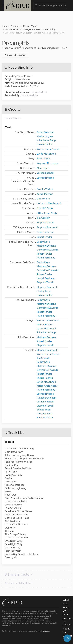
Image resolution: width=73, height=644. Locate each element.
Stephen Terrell (45, 209)
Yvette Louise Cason (48, 135)
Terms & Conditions (46, 633)
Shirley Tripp (44, 277)
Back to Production (15, 41)
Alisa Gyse (43, 155)
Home (5, 13)
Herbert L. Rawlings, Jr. (49, 190)
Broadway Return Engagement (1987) (24, 16)
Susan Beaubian (45, 119)
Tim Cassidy (43, 204)
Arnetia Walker (45, 175)
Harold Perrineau (46, 244)
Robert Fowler (45, 223)
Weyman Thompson (48, 150)
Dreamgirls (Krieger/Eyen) (24, 13)
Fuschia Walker (45, 195)
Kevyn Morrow (45, 180)
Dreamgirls (16, 29)
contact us (44, 617)
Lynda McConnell (46, 140)
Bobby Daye (43, 228)
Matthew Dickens (46, 232)
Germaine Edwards (47, 236)
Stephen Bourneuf (47, 214)
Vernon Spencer (46, 159)
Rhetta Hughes (45, 123)
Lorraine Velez (45, 131)
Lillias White (43, 185)
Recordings (51, 16)
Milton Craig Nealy (47, 199)
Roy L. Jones (44, 145)
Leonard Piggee (45, 164)
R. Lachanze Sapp (46, 127)
